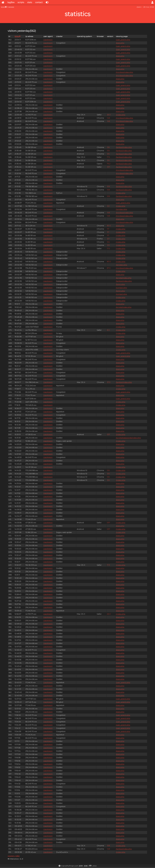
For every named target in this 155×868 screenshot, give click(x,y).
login (3, 7)
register (11, 7)
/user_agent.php (123, 40)
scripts (21, 2)
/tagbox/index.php (124, 147)
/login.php (120, 284)
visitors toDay (14, 856)
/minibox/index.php (124, 72)
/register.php (121, 209)
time (17, 36)
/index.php (121, 115)
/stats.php (120, 43)
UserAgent (48, 40)
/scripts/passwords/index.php (128, 438)
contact (39, 2)
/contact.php (121, 288)
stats (30, 2)
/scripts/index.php (124, 278)
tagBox (11, 2)
